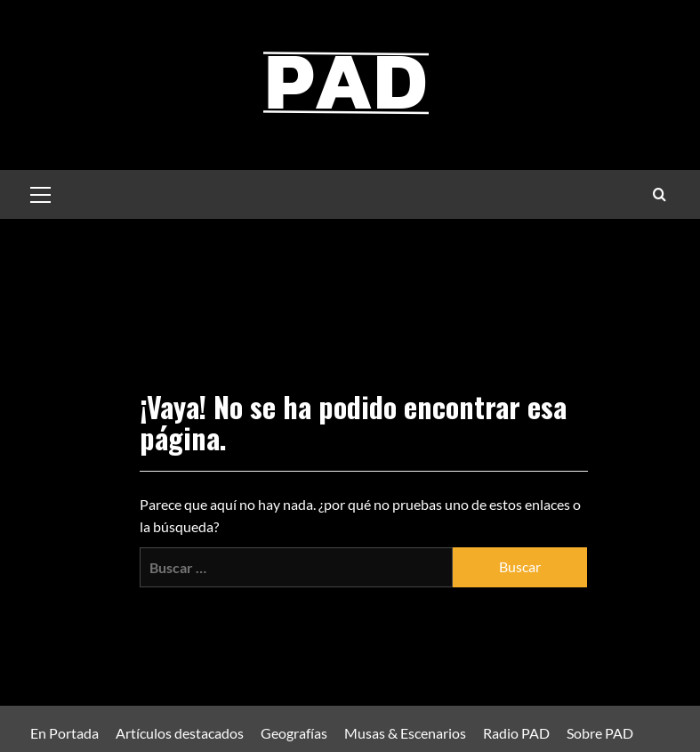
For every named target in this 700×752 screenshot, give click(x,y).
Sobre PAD (600, 733)
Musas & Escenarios (405, 733)
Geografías (294, 733)
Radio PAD (516, 733)
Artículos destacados (180, 733)
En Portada (64, 733)
